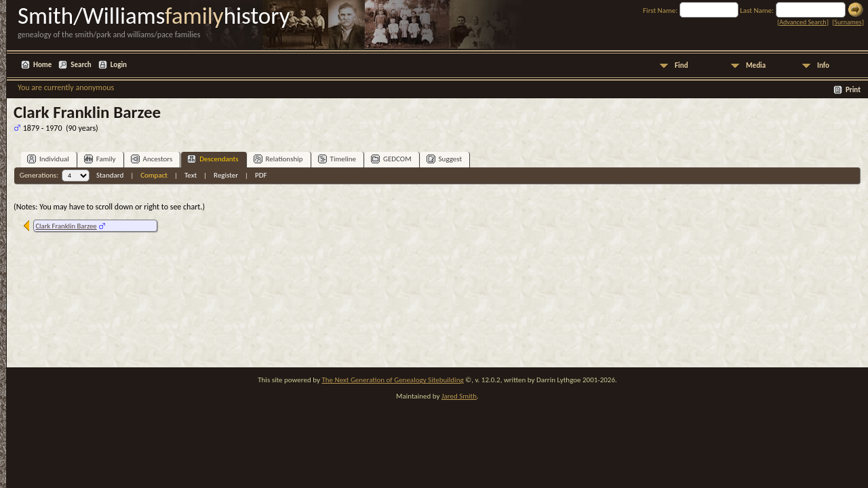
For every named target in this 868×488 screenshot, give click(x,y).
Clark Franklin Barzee (66, 226)
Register (226, 175)
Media (756, 65)
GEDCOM (391, 159)
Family (100, 159)
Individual (48, 159)
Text (191, 175)
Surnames (848, 22)
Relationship (278, 159)
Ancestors (152, 159)
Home (42, 65)
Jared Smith (459, 396)
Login (119, 65)
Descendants (213, 159)
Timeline (337, 159)
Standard (110, 175)
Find (682, 65)
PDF (261, 175)
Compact (154, 175)
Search (81, 65)
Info (823, 65)
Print (853, 90)
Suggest (445, 159)
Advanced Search (803, 22)
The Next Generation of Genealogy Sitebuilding (392, 380)
